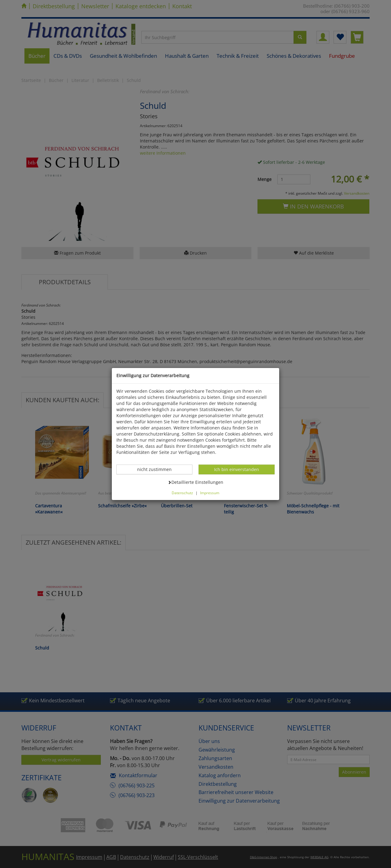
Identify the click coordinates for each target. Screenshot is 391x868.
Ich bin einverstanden (236, 469)
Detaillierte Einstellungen (195, 482)
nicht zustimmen (158, 469)
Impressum (210, 493)
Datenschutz (182, 493)
